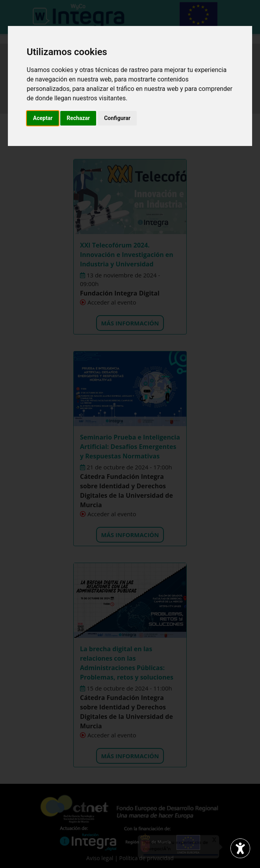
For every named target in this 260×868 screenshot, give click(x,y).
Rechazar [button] (78, 118)
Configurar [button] (117, 118)
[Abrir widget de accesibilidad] (240, 848)
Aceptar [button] (43, 118)
